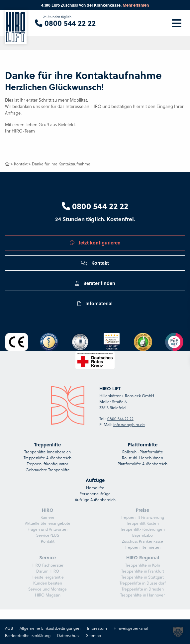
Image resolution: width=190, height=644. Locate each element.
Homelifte (95, 488)
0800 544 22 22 (95, 206)
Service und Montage (47, 589)
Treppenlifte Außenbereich (47, 458)
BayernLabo (142, 535)
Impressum (97, 628)
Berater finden (95, 283)
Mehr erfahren (136, 5)
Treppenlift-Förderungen (142, 529)
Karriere (47, 517)
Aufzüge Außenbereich (95, 500)
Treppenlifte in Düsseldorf (143, 583)
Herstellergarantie (48, 577)
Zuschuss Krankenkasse (142, 541)
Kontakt (21, 164)
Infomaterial (95, 303)
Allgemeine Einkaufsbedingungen (50, 628)
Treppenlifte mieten (143, 547)
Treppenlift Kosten (142, 523)
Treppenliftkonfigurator (47, 464)
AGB (9, 628)
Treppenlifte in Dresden (143, 589)
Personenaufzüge (95, 494)
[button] (178, 632)
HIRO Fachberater (47, 565)
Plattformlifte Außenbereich (142, 464)
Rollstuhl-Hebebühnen (142, 458)
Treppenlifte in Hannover (142, 595)
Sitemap (94, 635)
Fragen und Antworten (47, 529)
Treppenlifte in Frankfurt (143, 571)
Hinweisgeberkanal (131, 628)
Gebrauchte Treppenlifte (48, 470)
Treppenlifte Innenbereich (47, 452)
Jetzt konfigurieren (95, 242)
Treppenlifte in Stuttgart (142, 577)
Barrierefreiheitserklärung (28, 635)
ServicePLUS (48, 535)
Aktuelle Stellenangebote (48, 523)
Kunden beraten (48, 583)
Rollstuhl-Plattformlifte (143, 452)
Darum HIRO (48, 571)
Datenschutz (68, 635)
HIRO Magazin (48, 595)
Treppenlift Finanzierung (142, 517)
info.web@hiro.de (129, 424)
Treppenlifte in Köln (143, 565)
